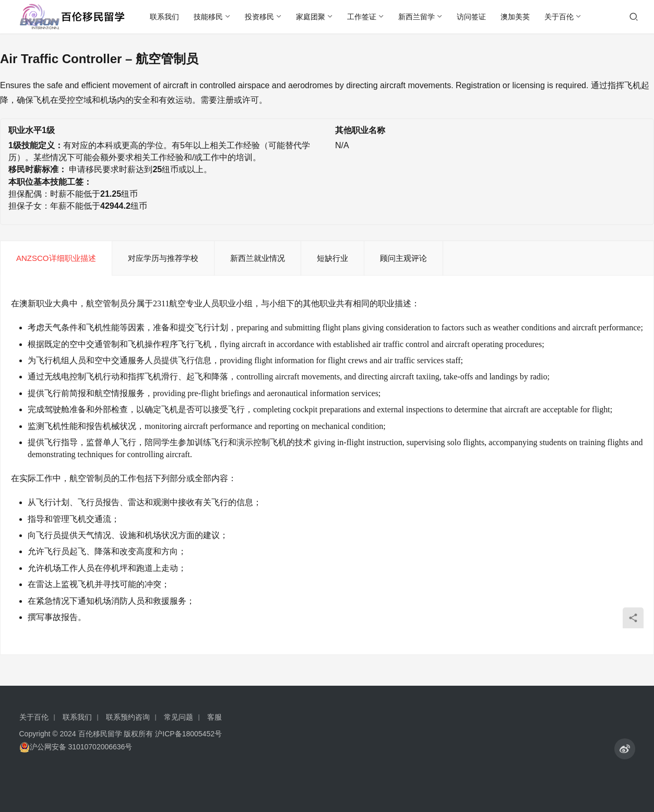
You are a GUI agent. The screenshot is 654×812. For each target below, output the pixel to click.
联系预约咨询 (128, 717)
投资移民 (259, 17)
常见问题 (179, 717)
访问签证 (471, 17)
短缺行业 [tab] (332, 258)
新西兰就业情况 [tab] (258, 258)
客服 (215, 717)
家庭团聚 (311, 17)
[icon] (625, 749)
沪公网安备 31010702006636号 (76, 747)
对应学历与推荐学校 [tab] (163, 258)
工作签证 (362, 17)
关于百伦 (559, 17)
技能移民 (208, 17)
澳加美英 (515, 17)
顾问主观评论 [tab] (403, 258)
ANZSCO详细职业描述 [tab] (56, 258)
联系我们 (164, 17)
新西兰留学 (417, 17)
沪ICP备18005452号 (188, 734)
